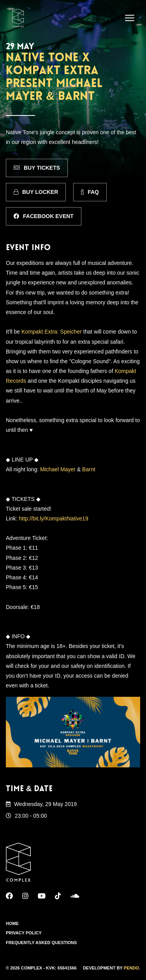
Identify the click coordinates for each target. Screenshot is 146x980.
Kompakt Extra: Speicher (52, 332)
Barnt (89, 469)
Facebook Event (44, 216)
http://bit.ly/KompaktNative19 (53, 518)
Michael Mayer (58, 469)
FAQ (90, 192)
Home (12, 923)
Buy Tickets (37, 168)
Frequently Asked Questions (41, 943)
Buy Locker (36, 192)
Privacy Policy (24, 933)
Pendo (131, 968)
